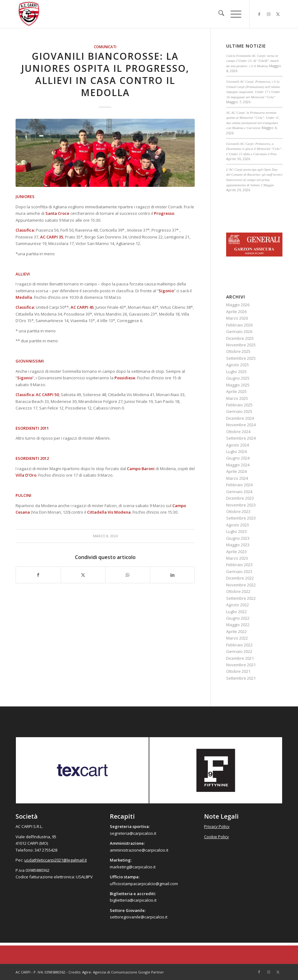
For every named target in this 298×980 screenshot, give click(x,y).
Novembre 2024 (241, 425)
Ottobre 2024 (238, 432)
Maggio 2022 (238, 625)
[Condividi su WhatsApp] (128, 575)
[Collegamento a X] (278, 14)
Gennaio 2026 (239, 331)
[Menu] (233, 14)
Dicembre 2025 (240, 338)
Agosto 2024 (237, 445)
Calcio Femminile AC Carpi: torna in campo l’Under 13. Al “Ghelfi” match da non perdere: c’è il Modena (252, 61)
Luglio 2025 (236, 372)
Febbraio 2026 (239, 325)
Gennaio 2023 (239, 571)
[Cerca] (218, 14)
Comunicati (105, 47)
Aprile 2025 (236, 391)
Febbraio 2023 (239, 565)
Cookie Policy (217, 837)
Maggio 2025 (238, 385)
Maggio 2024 (238, 465)
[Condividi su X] (83, 575)
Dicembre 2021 (240, 658)
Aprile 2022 (236, 631)
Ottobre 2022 (238, 591)
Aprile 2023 (236, 552)
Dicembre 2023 (240, 498)
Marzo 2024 (237, 478)
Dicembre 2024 (240, 418)
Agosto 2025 (237, 365)
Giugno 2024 (238, 458)
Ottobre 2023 (238, 511)
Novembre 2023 (241, 505)
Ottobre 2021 (238, 671)
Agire (86, 972)
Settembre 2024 (241, 438)
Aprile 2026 (236, 312)
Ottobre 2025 (238, 351)
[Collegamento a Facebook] (259, 14)
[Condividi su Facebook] (38, 575)
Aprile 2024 (236, 471)
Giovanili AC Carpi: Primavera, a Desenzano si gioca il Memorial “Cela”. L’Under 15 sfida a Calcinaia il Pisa (254, 149)
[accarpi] (29, 14)
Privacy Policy (217, 826)
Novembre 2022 (241, 585)
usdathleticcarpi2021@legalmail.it (56, 860)
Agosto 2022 (237, 605)
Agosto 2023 (237, 525)
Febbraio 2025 (239, 405)
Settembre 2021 (241, 678)
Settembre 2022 (241, 598)
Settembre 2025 (241, 358)
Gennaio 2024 (239, 492)
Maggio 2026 (238, 305)
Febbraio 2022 (239, 645)
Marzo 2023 (237, 558)
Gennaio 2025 (239, 411)
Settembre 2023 (241, 518)
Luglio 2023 (236, 531)
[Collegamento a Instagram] (268, 14)
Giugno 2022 (238, 618)
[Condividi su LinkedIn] (172, 575)
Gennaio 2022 (239, 651)
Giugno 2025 (238, 378)
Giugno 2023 (238, 538)
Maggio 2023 (238, 545)
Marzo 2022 (237, 638)
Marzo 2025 (237, 398)
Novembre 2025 (241, 345)
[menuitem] (218, 14)
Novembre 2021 (241, 665)
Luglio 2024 (236, 451)
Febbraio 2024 (239, 485)
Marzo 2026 (237, 318)
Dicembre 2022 (240, 578)
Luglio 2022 (236, 612)
